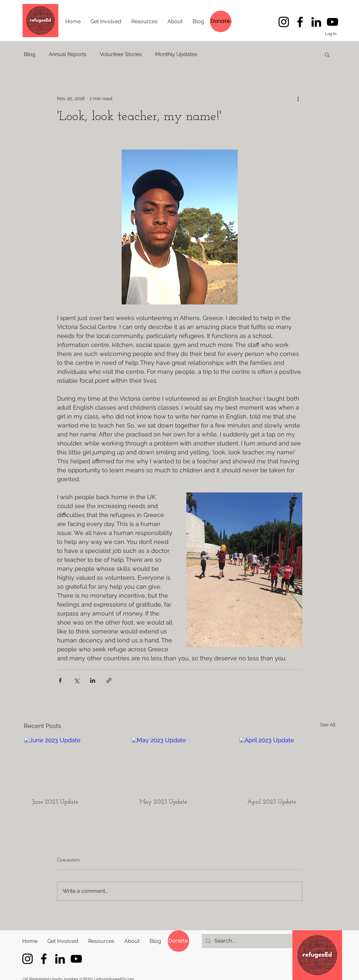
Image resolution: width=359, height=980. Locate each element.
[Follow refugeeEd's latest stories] (300, 22)
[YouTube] (332, 22)
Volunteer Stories (121, 54)
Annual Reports (68, 54)
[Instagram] (284, 22)
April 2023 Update (272, 802)
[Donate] (221, 21)
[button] (327, 54)
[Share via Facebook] (60, 680)
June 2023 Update (55, 802)
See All (328, 725)
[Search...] (247, 941)
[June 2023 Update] (72, 764)
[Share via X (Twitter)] (76, 680)
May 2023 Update (163, 802)
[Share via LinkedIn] (93, 680)
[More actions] (298, 98)
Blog (30, 54)
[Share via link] (109, 680)
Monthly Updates (176, 54)
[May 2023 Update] (179, 764)
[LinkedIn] (316, 22)
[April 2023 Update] (287, 764)
